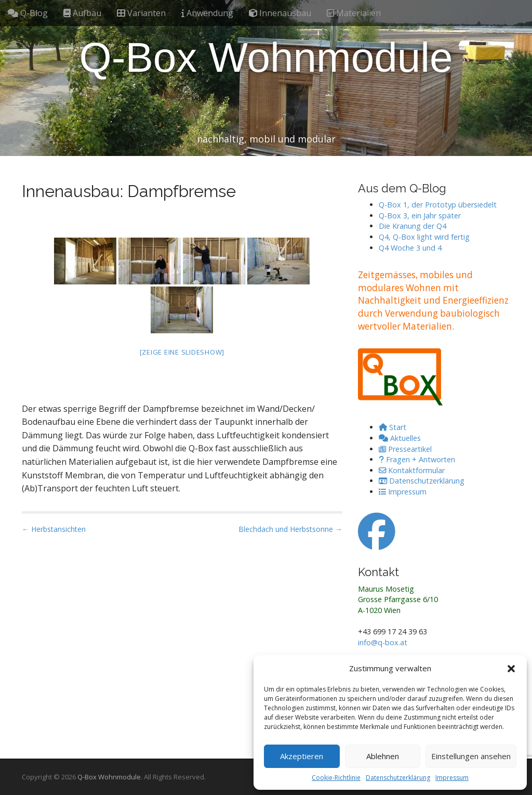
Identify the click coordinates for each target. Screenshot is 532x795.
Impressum (452, 778)
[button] (511, 669)
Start (393, 427)
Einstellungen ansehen (471, 756)
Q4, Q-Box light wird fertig (424, 237)
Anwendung (207, 13)
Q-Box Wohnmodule (266, 57)
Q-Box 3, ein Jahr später (420, 216)
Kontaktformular (412, 470)
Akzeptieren (302, 756)
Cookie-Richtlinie (336, 778)
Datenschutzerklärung (398, 778)
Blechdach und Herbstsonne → (290, 529)
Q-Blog (28, 13)
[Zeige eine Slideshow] (182, 352)
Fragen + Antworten (417, 459)
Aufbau (82, 13)
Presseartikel (405, 449)
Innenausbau (280, 13)
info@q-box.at (383, 642)
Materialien (354, 13)
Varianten (141, 13)
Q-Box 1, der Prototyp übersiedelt (438, 205)
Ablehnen (383, 756)
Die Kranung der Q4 (413, 226)
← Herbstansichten (54, 529)
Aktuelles (400, 438)
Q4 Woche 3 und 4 (410, 248)
